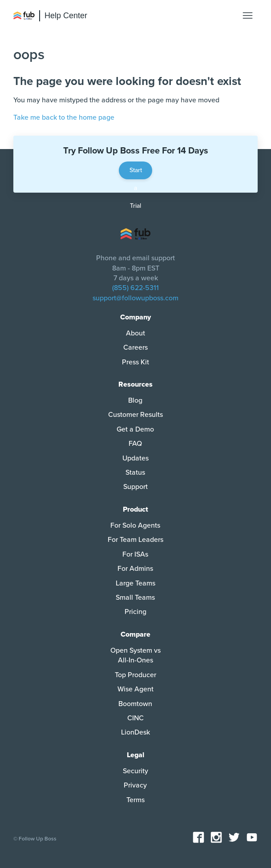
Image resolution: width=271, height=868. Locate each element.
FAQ (135, 444)
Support (135, 487)
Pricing (135, 612)
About (135, 333)
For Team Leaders (135, 540)
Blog (135, 400)
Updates (135, 458)
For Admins (135, 569)
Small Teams (135, 598)
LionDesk (135, 732)
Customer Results (135, 415)
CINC (135, 718)
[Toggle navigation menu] (248, 16)
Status (135, 472)
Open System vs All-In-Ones (135, 655)
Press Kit (135, 362)
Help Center (66, 16)
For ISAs (135, 554)
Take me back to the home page (64, 117)
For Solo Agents (135, 525)
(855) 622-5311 (135, 288)
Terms (135, 800)
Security (135, 771)
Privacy (135, 785)
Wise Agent (135, 689)
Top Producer (135, 675)
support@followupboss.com (135, 298)
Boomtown (135, 704)
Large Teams (135, 583)
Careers (135, 347)
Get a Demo (135, 429)
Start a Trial (136, 173)
